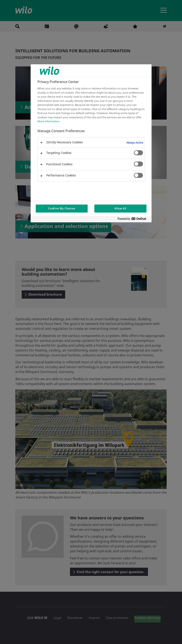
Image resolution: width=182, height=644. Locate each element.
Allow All (120, 208)
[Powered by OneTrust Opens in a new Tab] (133, 220)
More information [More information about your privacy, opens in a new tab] (49, 121)
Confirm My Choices (62, 208)
